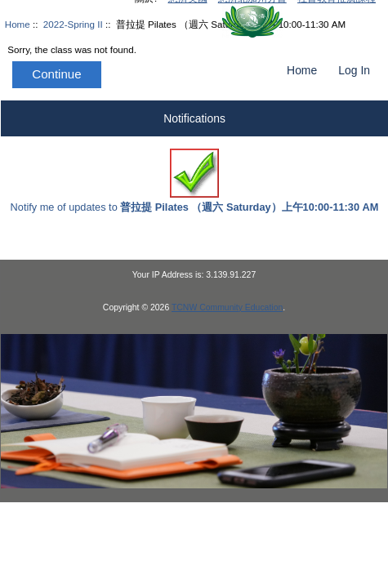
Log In (354, 70)
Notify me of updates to (195, 181)
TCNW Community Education (227, 307)
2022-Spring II (73, 24)
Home (302, 70)
